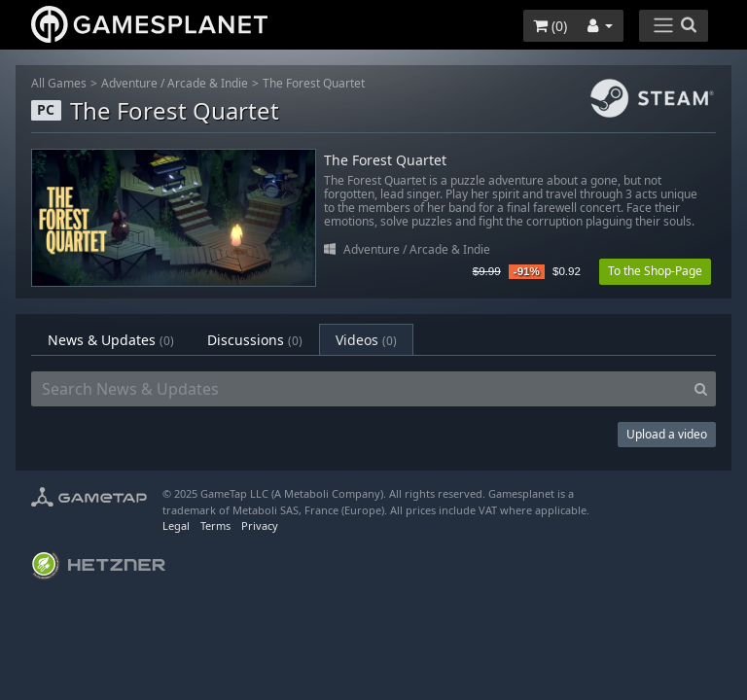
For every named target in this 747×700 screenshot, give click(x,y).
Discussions (255, 340)
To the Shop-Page (655, 271)
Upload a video (667, 434)
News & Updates (111, 340)
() (550, 26)
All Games (59, 83)
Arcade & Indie (208, 83)
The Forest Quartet (314, 83)
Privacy (260, 525)
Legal (176, 525)
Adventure (129, 83)
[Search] (701, 389)
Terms (215, 525)
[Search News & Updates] (359, 389)
